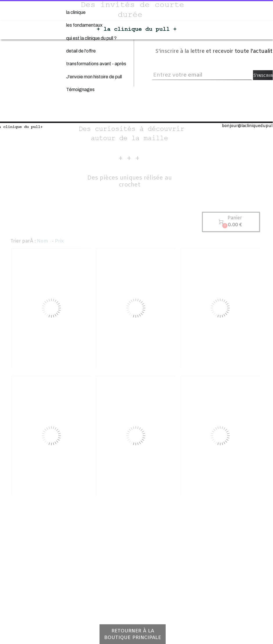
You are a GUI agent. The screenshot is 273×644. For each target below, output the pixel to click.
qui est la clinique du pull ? (91, 38)
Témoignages (80, 89)
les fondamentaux (84, 25)
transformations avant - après (96, 64)
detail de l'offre (81, 51)
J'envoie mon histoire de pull (94, 77)
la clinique (76, 12)
